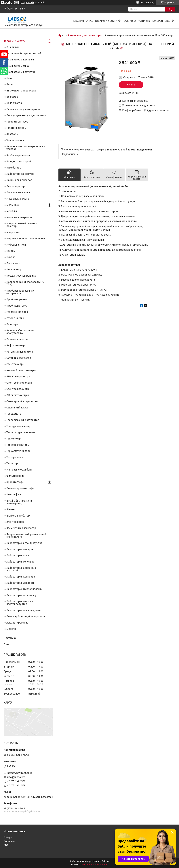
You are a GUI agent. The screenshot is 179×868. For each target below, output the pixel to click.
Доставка (130, 21)
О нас (89, 21)
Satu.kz (105, 861)
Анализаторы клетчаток (21, 72)
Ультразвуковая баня (19, 470)
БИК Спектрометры (18, 377)
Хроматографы (15, 482)
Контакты (144, 21)
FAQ (6, 845)
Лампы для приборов (19, 180)
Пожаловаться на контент (94, 865)
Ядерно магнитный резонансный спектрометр (26, 536)
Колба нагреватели (18, 155)
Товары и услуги (106, 21)
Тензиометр (14, 439)
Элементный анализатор (21, 528)
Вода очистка (14, 103)
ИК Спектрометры (18, 395)
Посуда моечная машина (21, 276)
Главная (79, 21)
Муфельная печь (16, 245)
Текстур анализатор (18, 426)
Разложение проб (17, 312)
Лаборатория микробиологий (24, 589)
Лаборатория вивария (20, 549)
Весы (9, 84)
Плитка (11, 257)
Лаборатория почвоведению (24, 610)
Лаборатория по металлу (21, 595)
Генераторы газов (17, 122)
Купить (131, 85)
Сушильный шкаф (17, 408)
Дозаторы (12, 134)
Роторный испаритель (20, 352)
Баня (9, 78)
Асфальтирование (17, 623)
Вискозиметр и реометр (21, 91)
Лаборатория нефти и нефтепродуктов (20, 603)
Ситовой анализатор (19, 358)
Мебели (11, 629)
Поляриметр (14, 270)
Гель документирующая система (26, 115)
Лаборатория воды (18, 556)
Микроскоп (13, 232)
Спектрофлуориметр (19, 383)
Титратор (12, 463)
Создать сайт (27, 3)
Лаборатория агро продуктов (24, 543)
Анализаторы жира (18, 66)
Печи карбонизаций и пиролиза (26, 616)
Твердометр (14, 414)
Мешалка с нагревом (19, 217)
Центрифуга (14, 495)
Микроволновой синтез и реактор (22, 225)
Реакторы (12, 324)
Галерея (158, 21)
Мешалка (12, 211)
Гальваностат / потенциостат (24, 109)
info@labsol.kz (16, 777)
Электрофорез (15, 522)
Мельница (13, 205)
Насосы (11, 251)
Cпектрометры (15, 364)
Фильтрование (15, 476)
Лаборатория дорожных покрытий (21, 569)
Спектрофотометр (18, 389)
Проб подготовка (17, 306)
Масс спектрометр (18, 199)
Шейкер (11, 509)
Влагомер (12, 97)
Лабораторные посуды (20, 174)
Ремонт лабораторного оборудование (20, 332)
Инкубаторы (14, 168)
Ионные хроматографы (20, 488)
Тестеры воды (15, 457)
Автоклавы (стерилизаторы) (85, 35)
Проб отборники (17, 300)
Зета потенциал (16, 140)
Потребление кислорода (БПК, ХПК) (25, 283)
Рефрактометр (16, 346)
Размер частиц (15, 318)
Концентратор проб (19, 161)
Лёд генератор (16, 186)
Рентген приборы (17, 339)
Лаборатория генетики (20, 562)
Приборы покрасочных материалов (20, 292)
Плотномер (13, 263)
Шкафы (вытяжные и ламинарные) (19, 502)
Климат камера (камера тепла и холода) (26, 148)
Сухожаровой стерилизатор (23, 401)
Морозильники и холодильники (26, 239)
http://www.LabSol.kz (20, 773)
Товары (8, 837)
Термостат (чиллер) (18, 451)
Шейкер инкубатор (18, 516)
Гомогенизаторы (16, 128)
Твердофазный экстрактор (23, 420)
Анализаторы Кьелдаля (20, 60)
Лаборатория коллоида (21, 577)
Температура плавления (21, 432)
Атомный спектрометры (21, 370)
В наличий (13, 47)
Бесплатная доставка (135, 101)
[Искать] (170, 9)
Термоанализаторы (18, 445)
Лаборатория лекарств (20, 583)
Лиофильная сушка (18, 193)
